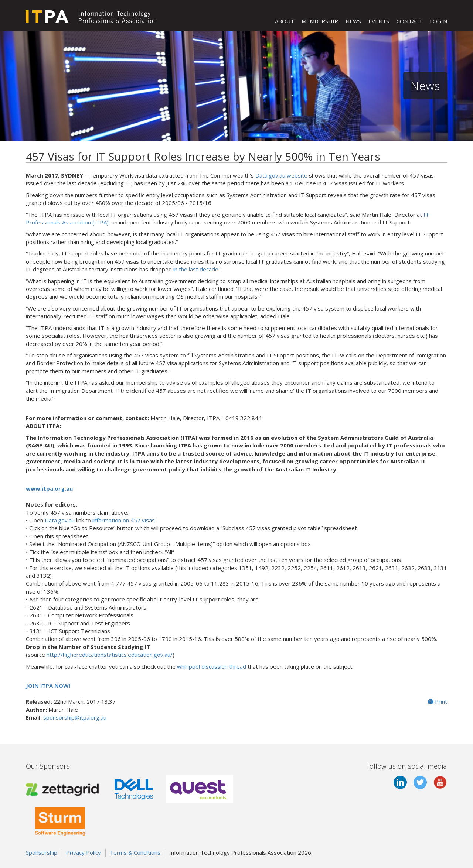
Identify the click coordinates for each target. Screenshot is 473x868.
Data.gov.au (60, 520)
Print (438, 701)
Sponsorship (42, 852)
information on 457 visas (124, 520)
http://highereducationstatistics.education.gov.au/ (110, 655)
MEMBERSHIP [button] (320, 21)
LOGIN (438, 21)
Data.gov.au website (281, 175)
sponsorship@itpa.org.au (75, 717)
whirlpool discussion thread (212, 666)
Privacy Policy (84, 852)
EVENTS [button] (379, 21)
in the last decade (196, 269)
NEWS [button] (353, 21)
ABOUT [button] (285, 21)
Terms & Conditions (135, 852)
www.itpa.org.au (49, 488)
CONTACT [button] (409, 21)
